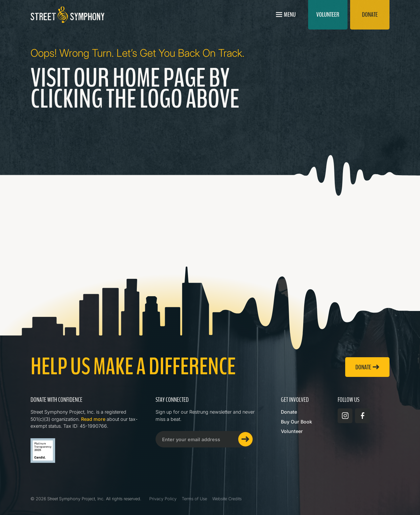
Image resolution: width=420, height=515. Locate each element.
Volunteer (292, 431)
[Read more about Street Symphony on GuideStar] (43, 451)
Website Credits (227, 499)
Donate (289, 412)
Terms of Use (194, 499)
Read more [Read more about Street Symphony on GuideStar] (93, 419)
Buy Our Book (296, 422)
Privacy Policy (163, 499)
